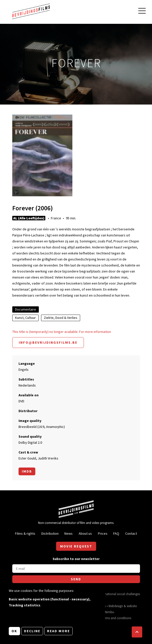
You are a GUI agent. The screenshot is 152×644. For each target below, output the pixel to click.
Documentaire (26, 309)
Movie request (76, 546)
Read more (58, 631)
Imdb (27, 471)
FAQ (116, 533)
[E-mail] (76, 569)
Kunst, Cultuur (25, 318)
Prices (103, 533)
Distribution (50, 533)
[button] (137, 632)
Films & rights (25, 533)
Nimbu (109, 612)
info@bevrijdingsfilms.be (48, 342)
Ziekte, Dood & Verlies (61, 318)
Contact (131, 533)
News (68, 533)
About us (85, 533)
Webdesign (116, 606)
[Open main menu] (142, 11)
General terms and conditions (111, 618)
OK (14, 631)
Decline (32, 631)
